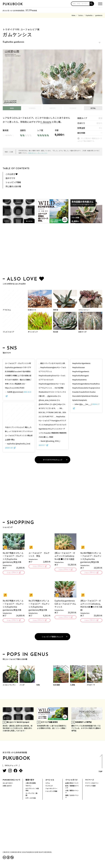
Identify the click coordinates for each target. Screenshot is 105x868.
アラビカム (7, 310)
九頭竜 (72, 685)
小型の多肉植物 (31, 784)
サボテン (29, 786)
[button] (92, 4)
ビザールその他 (31, 799)
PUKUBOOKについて (12, 780)
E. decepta (46, 122)
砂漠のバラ (32, 310)
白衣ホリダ (82, 332)
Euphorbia (89, 15)
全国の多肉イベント (72, 784)
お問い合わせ (7, 786)
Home (73, 15)
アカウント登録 (90, 786)
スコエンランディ (9, 685)
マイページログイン (92, 784)
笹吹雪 (56, 310)
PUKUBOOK (13, 4)
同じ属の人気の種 (13, 186)
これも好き (12, 174)
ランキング (49, 786)
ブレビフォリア (8, 332)
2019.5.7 (42, 445)
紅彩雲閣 (56, 685)
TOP (100, 765)
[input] (80, 4)
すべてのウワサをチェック (53, 460)
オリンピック (33, 332)
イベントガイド (72, 780)
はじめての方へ (8, 784)
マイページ (90, 780)
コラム (48, 784)
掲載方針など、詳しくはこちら (38, 153)
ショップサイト (12, 573)
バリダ (22, 685)
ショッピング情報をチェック (52, 637)
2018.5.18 (9, 448)
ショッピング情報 (13, 182)
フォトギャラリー (51, 789)
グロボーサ (91, 685)
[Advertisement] (52, 250)
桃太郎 (56, 332)
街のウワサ (10, 178)
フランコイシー (84, 310)
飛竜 (38, 685)
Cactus (80, 15)
